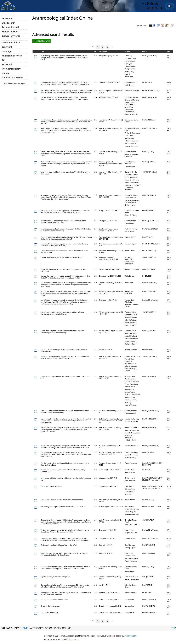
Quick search (8, 23)
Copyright (7, 47)
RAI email (7, 64)
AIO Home (7, 18)
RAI (3, 60)
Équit (71, 639)
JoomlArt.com (130, 636)
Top (174, 628)
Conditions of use (11, 42)
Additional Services (12, 56)
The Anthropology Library (11, 71)
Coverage (7, 51)
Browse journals (10, 31)
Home (24, 628)
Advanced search (10, 27)
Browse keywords (11, 36)
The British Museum (12, 77)
